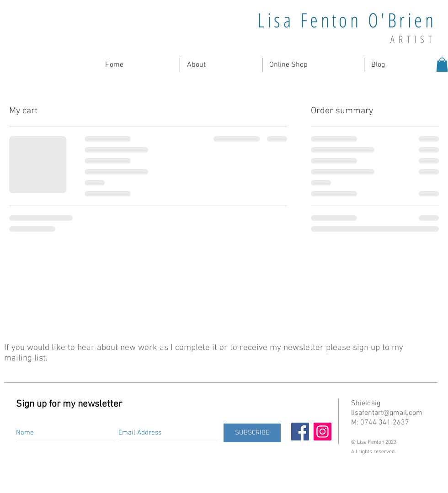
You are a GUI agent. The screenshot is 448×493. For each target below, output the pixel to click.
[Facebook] (300, 432)
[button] (221, 65)
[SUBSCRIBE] (252, 433)
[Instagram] (323, 432)
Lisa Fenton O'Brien (347, 20)
